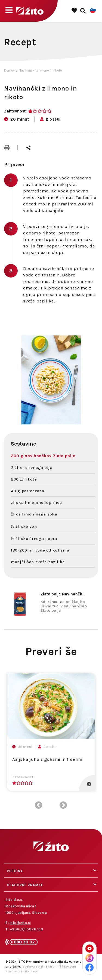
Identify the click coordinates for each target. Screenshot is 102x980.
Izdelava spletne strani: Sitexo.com (49, 967)
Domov (9, 70)
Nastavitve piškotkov (22, 971)
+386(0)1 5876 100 (27, 929)
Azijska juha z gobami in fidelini (47, 759)
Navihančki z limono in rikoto (40, 70)
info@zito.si (20, 923)
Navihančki (62, 594)
